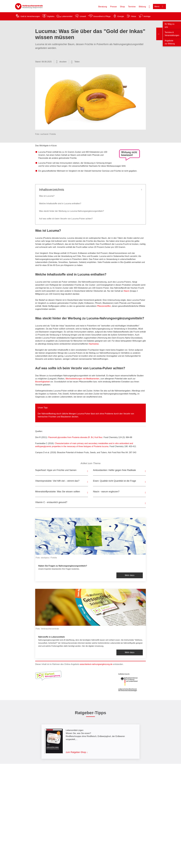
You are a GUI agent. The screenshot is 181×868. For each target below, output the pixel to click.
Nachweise (94, 344)
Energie (121, 16)
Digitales (51, 16)
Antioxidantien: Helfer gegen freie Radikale (114, 470)
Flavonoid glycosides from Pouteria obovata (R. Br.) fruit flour (75, 437)
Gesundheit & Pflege (102, 16)
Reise (134, 16)
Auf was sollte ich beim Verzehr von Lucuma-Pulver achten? (66, 219)
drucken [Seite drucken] (63, 62)
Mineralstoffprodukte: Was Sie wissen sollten (58, 492)
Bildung (142, 7)
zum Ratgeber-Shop (76, 752)
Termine (132, 7)
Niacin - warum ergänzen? (106, 492)
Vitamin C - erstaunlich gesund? (51, 502)
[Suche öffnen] (149, 6)
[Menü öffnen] (159, 6)
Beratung (103, 7)
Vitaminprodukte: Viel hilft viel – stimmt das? (57, 481)
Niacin (126, 291)
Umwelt (83, 16)
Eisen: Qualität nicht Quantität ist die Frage (115, 481)
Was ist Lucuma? (47, 196)
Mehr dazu (130, 575)
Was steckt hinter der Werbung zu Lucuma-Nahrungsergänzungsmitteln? (72, 211)
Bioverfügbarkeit (42, 382)
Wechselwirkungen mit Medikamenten (82, 379)
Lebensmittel (67, 16)
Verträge (147, 16)
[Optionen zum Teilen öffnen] (75, 62)
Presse (113, 7)
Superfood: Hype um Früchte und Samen (56, 470)
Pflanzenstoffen (104, 306)
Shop (122, 7)
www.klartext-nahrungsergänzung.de (96, 664)
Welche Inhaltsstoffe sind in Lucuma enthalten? (60, 204)
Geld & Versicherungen (30, 16)
